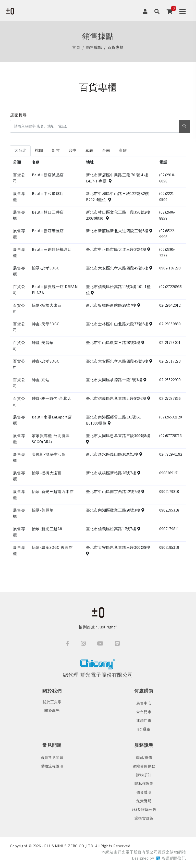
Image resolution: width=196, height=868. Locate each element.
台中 (73, 151)
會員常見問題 (52, 758)
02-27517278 (170, 361)
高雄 (123, 151)
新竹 (56, 151)
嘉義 (89, 151)
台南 (106, 151)
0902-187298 (170, 268)
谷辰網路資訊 (174, 858)
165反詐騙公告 (144, 810)
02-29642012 (170, 306)
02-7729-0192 (171, 455)
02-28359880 (170, 324)
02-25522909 (170, 380)
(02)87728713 (171, 436)
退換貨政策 (144, 819)
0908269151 (169, 473)
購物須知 (144, 775)
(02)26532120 (171, 417)
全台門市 (144, 712)
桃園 (39, 151)
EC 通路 (144, 729)
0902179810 (169, 492)
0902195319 (169, 548)
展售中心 (144, 703)
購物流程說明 (52, 766)
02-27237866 (170, 399)
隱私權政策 (144, 784)
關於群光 (52, 711)
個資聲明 (144, 792)
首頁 (76, 48)
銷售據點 (94, 48)
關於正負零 (52, 702)
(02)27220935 (171, 287)
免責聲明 (144, 801)
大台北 (20, 151)
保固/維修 (144, 758)
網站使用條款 (144, 766)
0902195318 (169, 510)
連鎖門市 (144, 721)
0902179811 (169, 529)
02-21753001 (170, 343)
